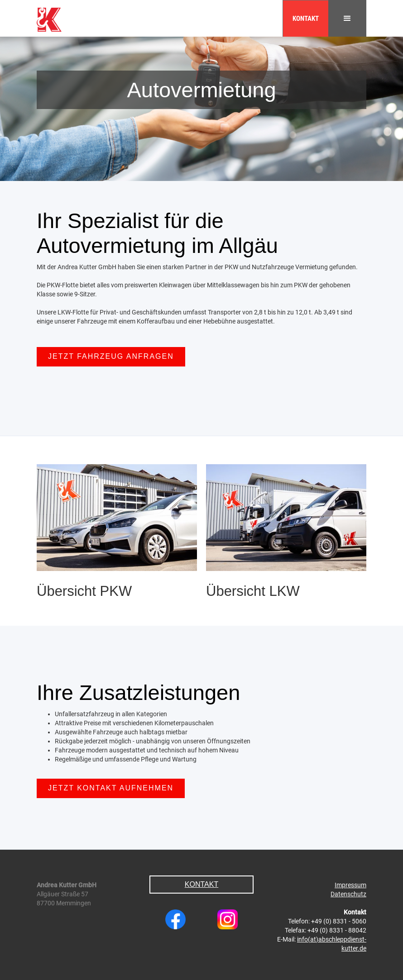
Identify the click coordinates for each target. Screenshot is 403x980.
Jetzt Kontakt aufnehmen (111, 788)
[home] (51, 16)
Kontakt (306, 19)
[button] (347, 18)
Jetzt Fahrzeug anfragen (111, 356)
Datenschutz (348, 894)
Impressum (350, 885)
